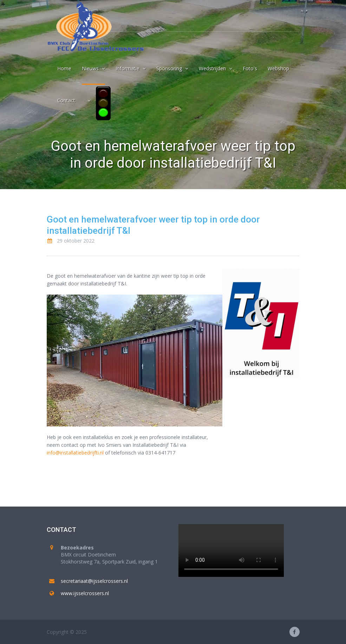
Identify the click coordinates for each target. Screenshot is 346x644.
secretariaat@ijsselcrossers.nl (94, 581)
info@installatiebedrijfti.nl (75, 453)
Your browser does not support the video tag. (231, 550)
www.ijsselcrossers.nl (85, 593)
